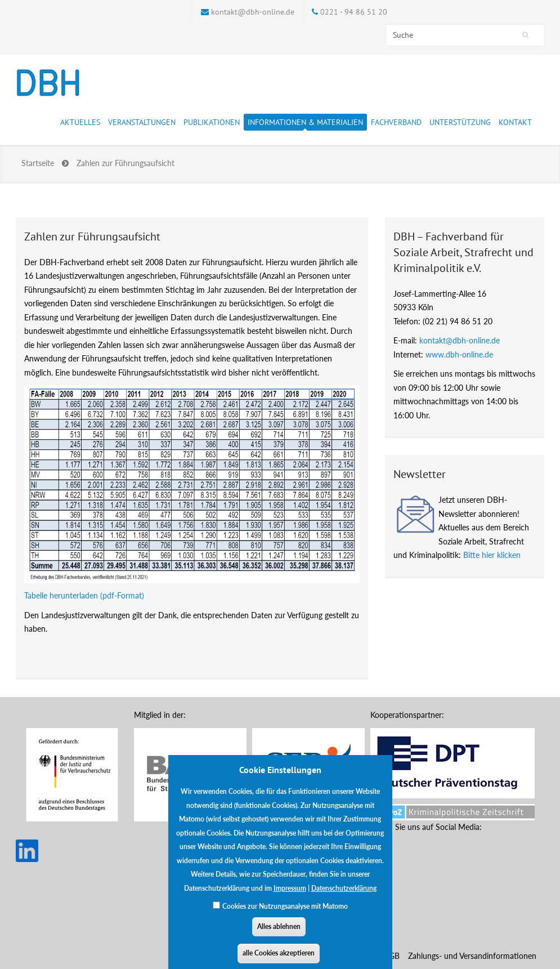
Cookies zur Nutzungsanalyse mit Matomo (285, 915)
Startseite (38, 163)
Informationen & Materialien (305, 124)
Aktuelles (80, 124)
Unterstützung (460, 124)
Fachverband (396, 124)
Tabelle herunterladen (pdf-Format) (84, 595)
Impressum (290, 897)
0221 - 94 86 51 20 (354, 12)
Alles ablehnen (279, 935)
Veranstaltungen (142, 124)
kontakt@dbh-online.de (253, 12)
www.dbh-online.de (459, 354)
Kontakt (515, 122)
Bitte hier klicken (492, 555)
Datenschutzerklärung (344, 897)
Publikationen (212, 124)
